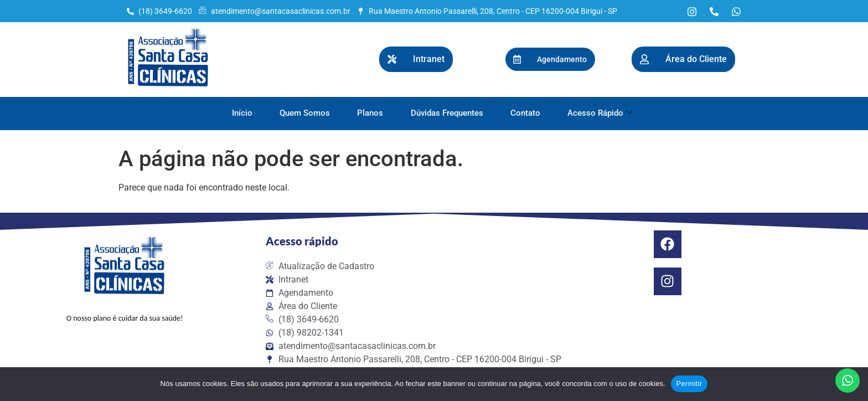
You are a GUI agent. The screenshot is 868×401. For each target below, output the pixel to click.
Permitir (689, 384)
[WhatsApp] (736, 11)
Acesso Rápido (601, 113)
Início (241, 113)
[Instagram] (692, 11)
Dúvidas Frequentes (447, 113)
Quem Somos (304, 113)
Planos (370, 113)
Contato (526, 113)
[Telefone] (714, 11)
